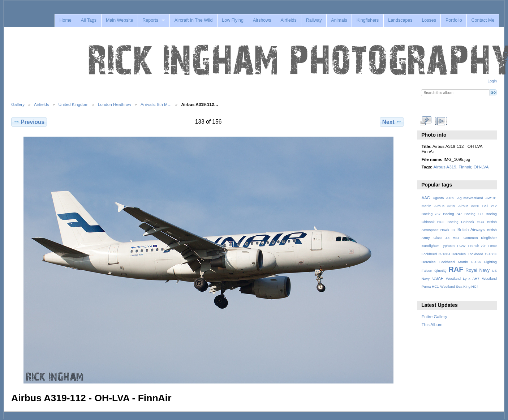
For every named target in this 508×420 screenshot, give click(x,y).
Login (492, 81)
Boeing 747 (453, 214)
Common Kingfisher (480, 238)
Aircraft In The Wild (194, 20)
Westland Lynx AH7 (462, 278)
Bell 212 (490, 206)
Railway (314, 20)
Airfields (288, 20)
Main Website (119, 20)
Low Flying (233, 20)
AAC (426, 198)
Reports (150, 20)
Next (392, 122)
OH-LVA (481, 167)
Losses (429, 20)
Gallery (18, 104)
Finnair (465, 167)
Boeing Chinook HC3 (466, 222)
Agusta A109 (444, 198)
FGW (462, 246)
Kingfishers (368, 20)
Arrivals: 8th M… (156, 104)
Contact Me (483, 20)
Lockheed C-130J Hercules (444, 254)
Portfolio (454, 20)
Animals (339, 20)
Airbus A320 (469, 206)
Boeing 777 (474, 214)
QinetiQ (440, 271)
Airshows (262, 20)
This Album (432, 324)
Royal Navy (477, 270)
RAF (456, 269)
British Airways (471, 230)
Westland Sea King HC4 (460, 286)
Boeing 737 (431, 214)
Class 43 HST (447, 238)
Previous (29, 122)
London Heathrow (115, 104)
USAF (438, 278)
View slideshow (441, 121)
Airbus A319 (445, 167)
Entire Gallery (434, 316)
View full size (425, 121)
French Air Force (483, 246)
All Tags (89, 20)
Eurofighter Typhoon (438, 246)
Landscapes (400, 20)
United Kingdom (74, 104)
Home (65, 20)
